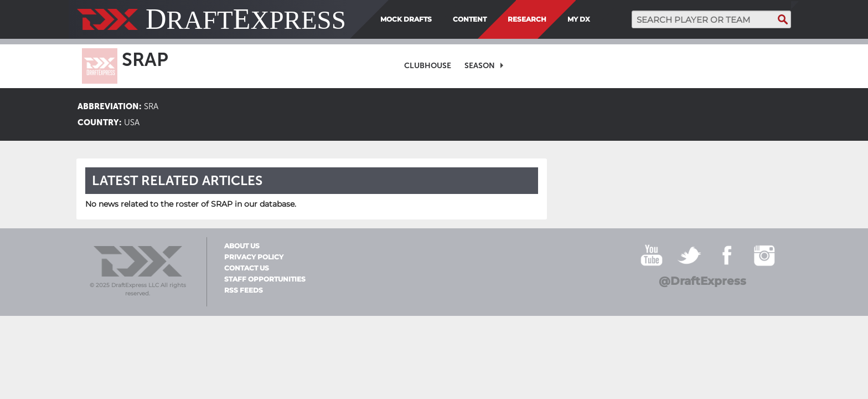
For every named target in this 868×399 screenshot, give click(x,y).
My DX (579, 19)
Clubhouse (428, 66)
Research (527, 19)
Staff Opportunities (265, 279)
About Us (242, 246)
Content (470, 19)
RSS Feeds (244, 290)
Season (480, 66)
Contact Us (247, 268)
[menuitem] (598, 19)
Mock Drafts (406, 19)
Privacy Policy (254, 257)
